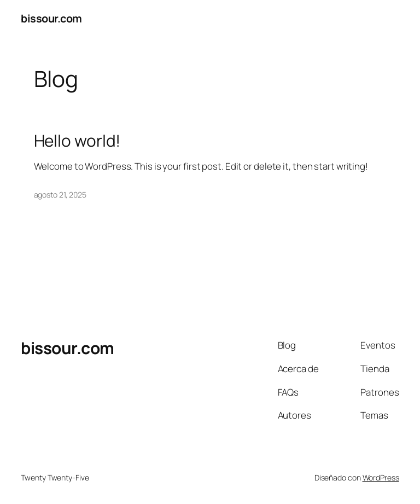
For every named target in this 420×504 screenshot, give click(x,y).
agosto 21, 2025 (60, 195)
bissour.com (51, 18)
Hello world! (77, 140)
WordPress (381, 477)
